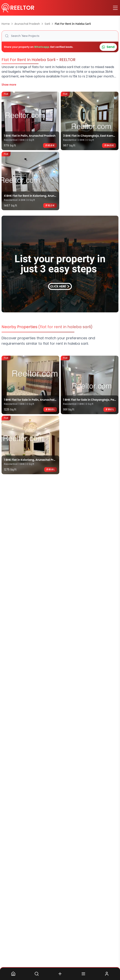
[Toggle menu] (115, 8)
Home (6, 24)
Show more (9, 85)
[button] (60, 36)
